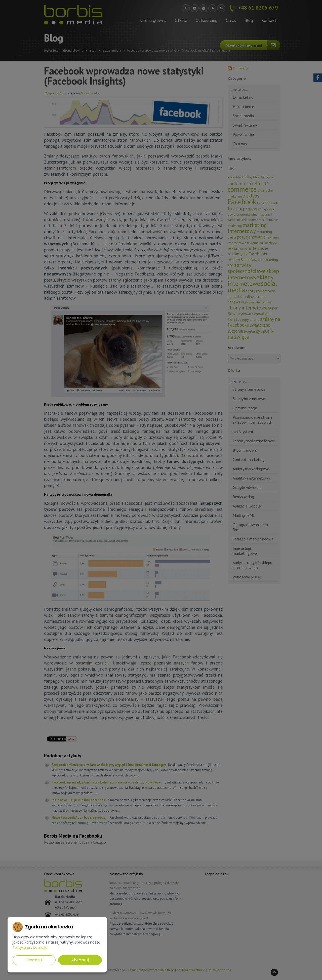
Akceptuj (80, 960)
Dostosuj (34, 960)
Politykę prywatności (30, 948)
